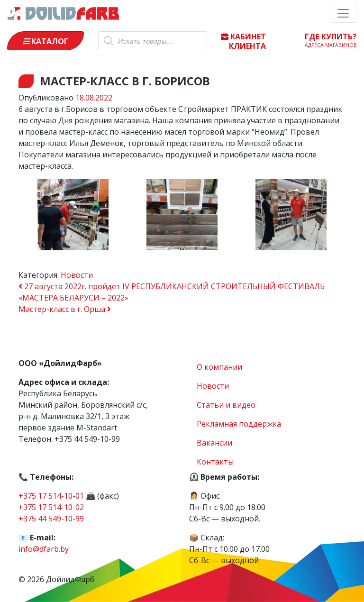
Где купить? (331, 40)
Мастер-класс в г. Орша (65, 309)
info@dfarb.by (44, 549)
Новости (77, 275)
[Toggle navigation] (343, 13)
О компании (219, 367)
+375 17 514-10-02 (51, 507)
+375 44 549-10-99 (51, 519)
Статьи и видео (226, 405)
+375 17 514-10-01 (51, 496)
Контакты (215, 462)
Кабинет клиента (243, 41)
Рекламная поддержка (239, 424)
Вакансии (214, 443)
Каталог (45, 41)
